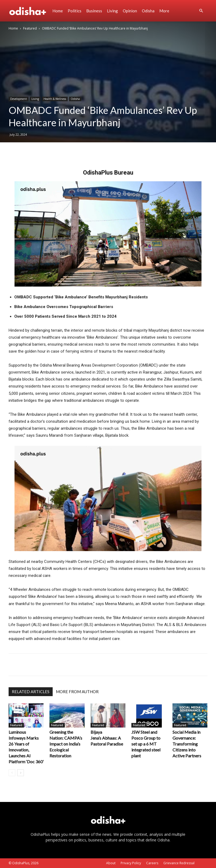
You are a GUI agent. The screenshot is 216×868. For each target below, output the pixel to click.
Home (58, 11)
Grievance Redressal (179, 863)
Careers (152, 863)
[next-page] (21, 773)
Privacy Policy (131, 863)
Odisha (148, 11)
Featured (30, 28)
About (111, 863)
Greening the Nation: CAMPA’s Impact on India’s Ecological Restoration (66, 744)
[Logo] (29, 11)
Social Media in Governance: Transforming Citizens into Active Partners (187, 744)
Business (94, 11)
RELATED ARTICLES (31, 692)
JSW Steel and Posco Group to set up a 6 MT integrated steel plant (146, 744)
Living (112, 11)
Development (19, 99)
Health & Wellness (55, 99)
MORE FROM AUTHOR (77, 692)
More (164, 11)
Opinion (130, 11)
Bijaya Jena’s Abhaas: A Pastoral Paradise (107, 738)
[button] (201, 11)
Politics (75, 11)
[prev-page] (12, 773)
